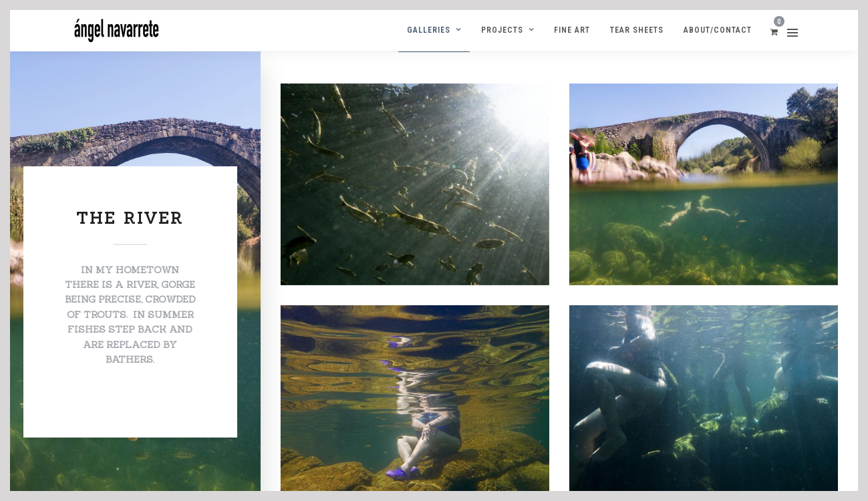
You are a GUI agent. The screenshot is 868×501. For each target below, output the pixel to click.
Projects (502, 30)
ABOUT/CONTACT (718, 30)
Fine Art (572, 30)
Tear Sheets (637, 30)
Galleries (429, 30)
